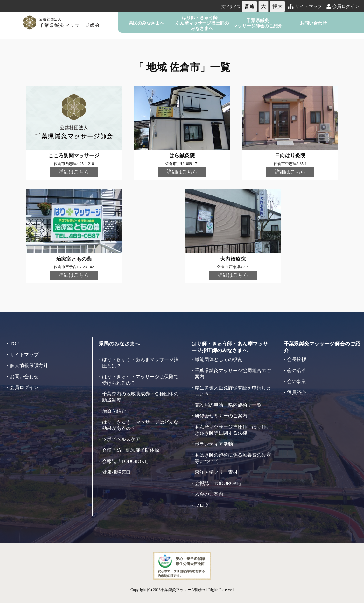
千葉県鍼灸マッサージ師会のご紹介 (258, 23)
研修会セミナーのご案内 (221, 416)
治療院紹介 (114, 411)
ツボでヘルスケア (121, 439)
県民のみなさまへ (146, 23)
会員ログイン (343, 7)
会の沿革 (297, 371)
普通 (249, 6)
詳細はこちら (74, 172)
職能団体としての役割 (219, 359)
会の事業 (297, 381)
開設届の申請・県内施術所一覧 (228, 405)
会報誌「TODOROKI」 (126, 461)
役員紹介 (297, 393)
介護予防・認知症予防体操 (131, 450)
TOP (14, 344)
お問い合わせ (313, 23)
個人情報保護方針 (29, 365)
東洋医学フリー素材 (216, 472)
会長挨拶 (297, 359)
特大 (277, 6)
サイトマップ (305, 7)
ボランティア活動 (214, 444)
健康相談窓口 (116, 472)
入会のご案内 (209, 494)
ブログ (202, 505)
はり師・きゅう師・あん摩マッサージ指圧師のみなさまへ (202, 23)
